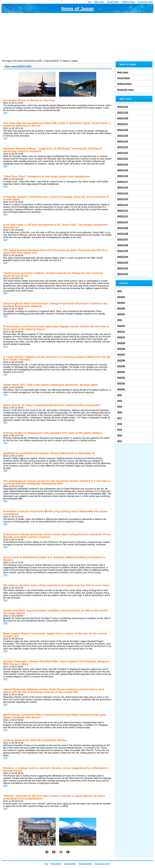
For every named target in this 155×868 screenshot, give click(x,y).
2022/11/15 (123, 193)
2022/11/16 (123, 187)
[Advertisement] (77, 36)
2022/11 (121, 332)
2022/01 (121, 389)
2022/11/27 (123, 124)
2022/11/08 (123, 234)
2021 (120, 395)
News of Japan (77, 9)
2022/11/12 (123, 211)
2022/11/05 (123, 251)
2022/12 (121, 326)
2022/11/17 (123, 182)
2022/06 (121, 360)
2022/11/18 (123, 176)
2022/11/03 (123, 262)
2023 (120, 291)
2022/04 (121, 372)
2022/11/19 (123, 170)
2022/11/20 (123, 164)
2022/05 (121, 366)
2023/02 (121, 308)
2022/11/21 (123, 159)
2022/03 (121, 378)
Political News (128, 2)
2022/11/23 (123, 147)
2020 (120, 401)
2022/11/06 (123, 245)
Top (90, 2)
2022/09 (121, 343)
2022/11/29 (123, 112)
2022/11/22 (123, 153)
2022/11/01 (123, 274)
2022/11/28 (123, 118)
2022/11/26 (123, 130)
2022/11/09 (123, 228)
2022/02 (121, 383)
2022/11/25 (123, 136)
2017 (120, 418)
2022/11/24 (123, 141)
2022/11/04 (123, 257)
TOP (5, 113)
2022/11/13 (123, 205)
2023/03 (121, 303)
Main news (99, 2)
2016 (120, 424)
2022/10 (121, 337)
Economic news (145, 2)
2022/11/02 (123, 268)
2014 (120, 435)
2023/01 (121, 314)
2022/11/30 (123, 107)
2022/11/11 (123, 216)
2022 (120, 320)
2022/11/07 (123, 239)
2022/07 (121, 354)
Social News (113, 2)
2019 (120, 406)
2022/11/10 (123, 222)
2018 (120, 412)
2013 (120, 441)
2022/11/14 (123, 199)
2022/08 (121, 349)
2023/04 (121, 297)
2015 (120, 430)
